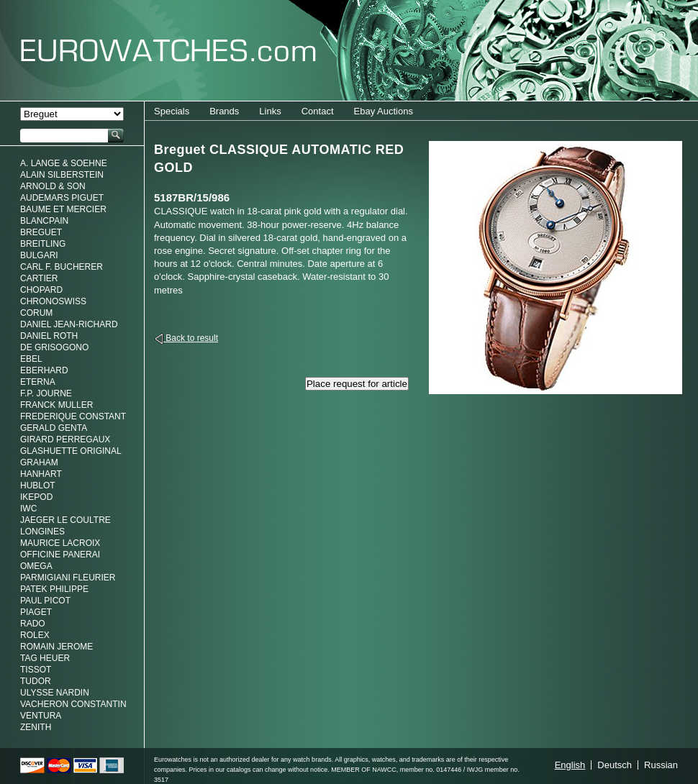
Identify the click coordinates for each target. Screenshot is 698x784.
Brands (224, 111)
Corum (36, 313)
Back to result (191, 338)
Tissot (36, 670)
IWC (28, 509)
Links (270, 111)
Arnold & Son (53, 186)
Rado (33, 624)
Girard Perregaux (65, 439)
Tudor (36, 681)
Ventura (41, 716)
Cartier (39, 278)
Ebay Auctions (384, 111)
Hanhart (41, 474)
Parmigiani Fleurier (68, 578)
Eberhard (44, 370)
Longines (42, 532)
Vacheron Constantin (73, 704)
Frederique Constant (73, 416)
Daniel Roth (49, 336)
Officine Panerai (60, 555)
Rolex (35, 635)
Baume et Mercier (63, 209)
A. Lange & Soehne (64, 163)
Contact (318, 111)
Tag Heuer (45, 658)
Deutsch (615, 765)
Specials (172, 111)
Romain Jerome (56, 647)
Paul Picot (45, 601)
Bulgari (39, 255)
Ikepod (36, 497)
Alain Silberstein (62, 175)
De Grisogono (54, 347)
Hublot (38, 486)
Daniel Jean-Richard (69, 324)
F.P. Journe (46, 393)
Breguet (41, 232)
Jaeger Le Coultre (65, 520)
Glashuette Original (71, 451)
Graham (39, 462)
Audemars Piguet (62, 198)
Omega (36, 566)
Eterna (38, 382)
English (570, 765)
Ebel (31, 359)
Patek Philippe (54, 589)
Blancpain (44, 221)
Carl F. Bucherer (62, 267)
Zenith (36, 727)
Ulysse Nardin (55, 693)
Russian (661, 765)
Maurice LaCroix (60, 543)
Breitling (43, 244)
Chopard (41, 290)
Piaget (36, 612)
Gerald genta (54, 428)
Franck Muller (56, 405)
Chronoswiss (53, 301)
